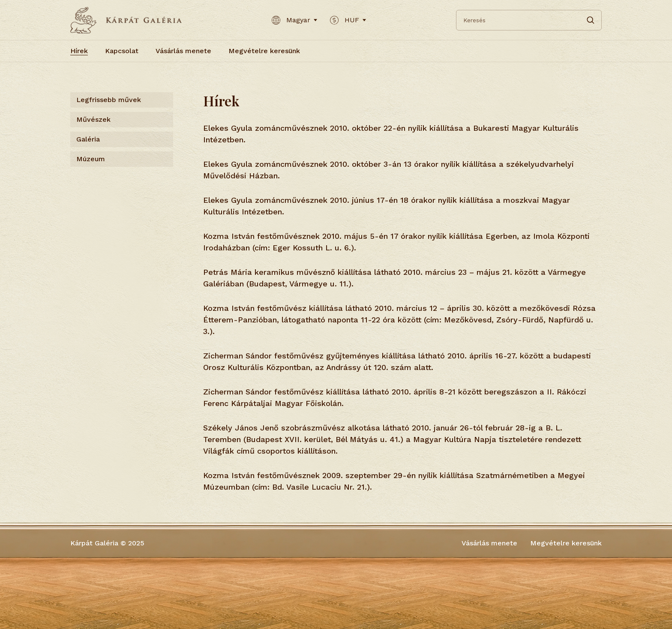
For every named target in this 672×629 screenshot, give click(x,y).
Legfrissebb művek (109, 100)
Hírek (79, 51)
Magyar (294, 20)
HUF (348, 20)
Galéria (88, 139)
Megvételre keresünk (264, 51)
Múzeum (91, 159)
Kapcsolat (122, 51)
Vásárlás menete (183, 51)
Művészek (93, 119)
